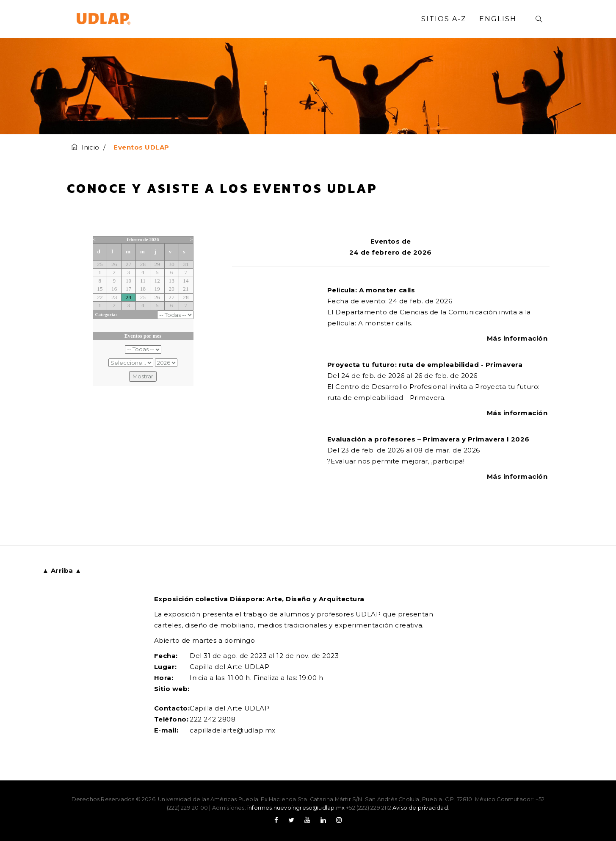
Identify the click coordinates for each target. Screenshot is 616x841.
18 (143, 289)
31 (186, 264)
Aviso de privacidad (420, 808)
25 (100, 264)
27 (128, 264)
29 (157, 264)
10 (128, 281)
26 (114, 264)
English (498, 19)
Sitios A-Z (444, 19)
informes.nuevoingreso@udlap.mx (296, 808)
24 (128, 297)
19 (157, 289)
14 (186, 281)
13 (171, 281)
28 (143, 264)
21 (186, 289)
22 (100, 297)
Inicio (85, 147)
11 (143, 281)
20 (171, 289)
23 (114, 297)
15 (100, 289)
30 (171, 264)
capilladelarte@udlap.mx (233, 730)
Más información (518, 338)
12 (157, 281)
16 (114, 289)
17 (128, 289)
